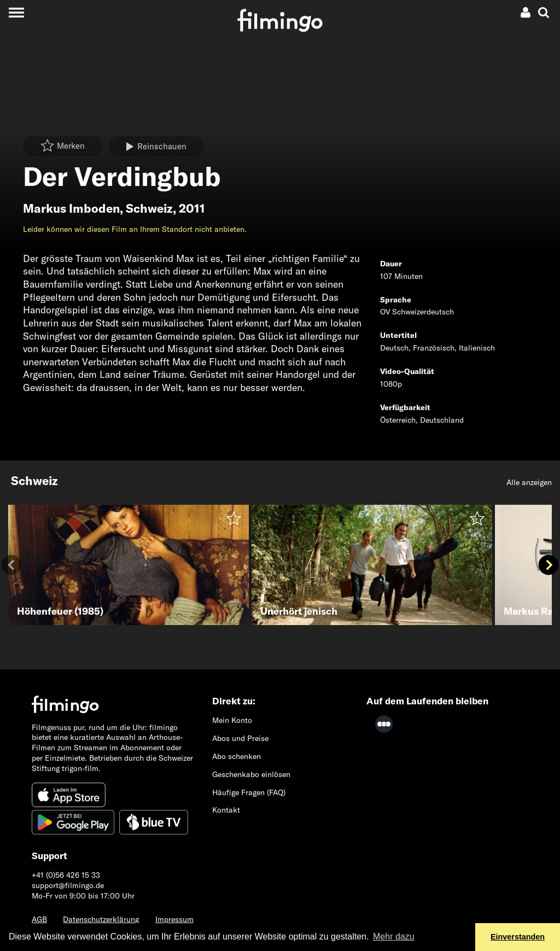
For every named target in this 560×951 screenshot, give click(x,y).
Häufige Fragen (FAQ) (249, 792)
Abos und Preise (240, 738)
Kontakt (226, 810)
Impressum (174, 919)
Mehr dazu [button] (394, 937)
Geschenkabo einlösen (251, 774)
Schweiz (149, 208)
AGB (39, 919)
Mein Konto (232, 720)
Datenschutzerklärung (101, 919)
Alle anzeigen (529, 482)
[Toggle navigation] (16, 12)
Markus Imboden (71, 208)
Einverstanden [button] (518, 937)
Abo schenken (237, 756)
